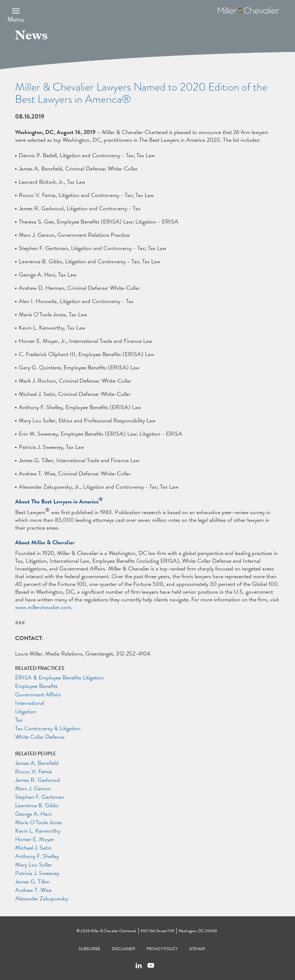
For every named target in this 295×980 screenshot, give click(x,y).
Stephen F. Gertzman (40, 797)
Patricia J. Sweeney (37, 873)
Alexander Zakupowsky (42, 899)
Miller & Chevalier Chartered (113, 931)
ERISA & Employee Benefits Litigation (59, 678)
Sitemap (197, 949)
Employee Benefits (36, 686)
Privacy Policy (162, 949)
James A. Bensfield (37, 763)
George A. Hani (33, 814)
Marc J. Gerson (33, 788)
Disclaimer (123, 949)
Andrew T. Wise (33, 890)
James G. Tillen (32, 882)
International (30, 703)
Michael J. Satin (33, 848)
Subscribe (90, 949)
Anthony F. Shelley (37, 856)
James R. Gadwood (38, 780)
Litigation (26, 712)
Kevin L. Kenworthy (38, 831)
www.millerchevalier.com (43, 607)
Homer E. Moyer (35, 839)
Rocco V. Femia (33, 772)
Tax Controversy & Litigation (48, 728)
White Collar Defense (40, 737)
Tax (19, 720)
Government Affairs (38, 695)
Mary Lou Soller (33, 865)
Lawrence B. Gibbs (37, 805)
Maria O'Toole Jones (39, 822)
